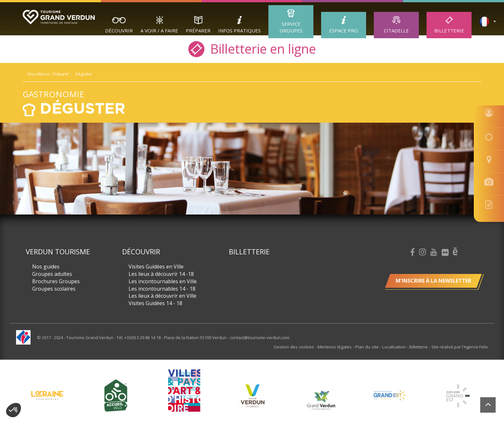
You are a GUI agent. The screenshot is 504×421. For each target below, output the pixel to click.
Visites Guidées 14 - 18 (155, 303)
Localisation (396, 347)
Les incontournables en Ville (163, 281)
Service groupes (291, 27)
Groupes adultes (52, 274)
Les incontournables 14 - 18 (162, 289)
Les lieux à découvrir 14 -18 (161, 274)
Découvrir (119, 31)
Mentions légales (338, 347)
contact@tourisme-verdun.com (260, 338)
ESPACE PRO (344, 31)
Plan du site (369, 347)
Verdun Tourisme (58, 251)
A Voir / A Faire (159, 31)
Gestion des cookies (298, 347)
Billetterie (449, 31)
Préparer (198, 31)
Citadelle (396, 31)
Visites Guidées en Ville (156, 267)
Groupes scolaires (54, 289)
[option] (252, 395)
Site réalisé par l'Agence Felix (460, 347)
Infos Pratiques (239, 31)
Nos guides (46, 267)
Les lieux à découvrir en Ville (162, 296)
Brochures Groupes (56, 281)
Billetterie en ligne (252, 48)
